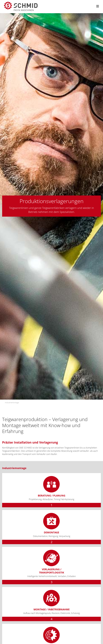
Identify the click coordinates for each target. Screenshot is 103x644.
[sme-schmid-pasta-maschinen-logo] (21, 3)
